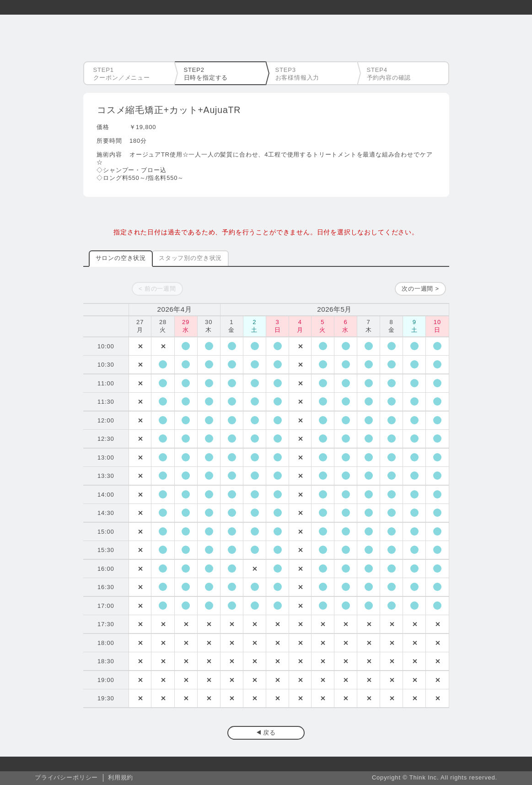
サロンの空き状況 (121, 258)
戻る (269, 733)
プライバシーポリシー (66, 777)
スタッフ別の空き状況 (190, 258)
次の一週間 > (420, 289)
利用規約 (121, 777)
